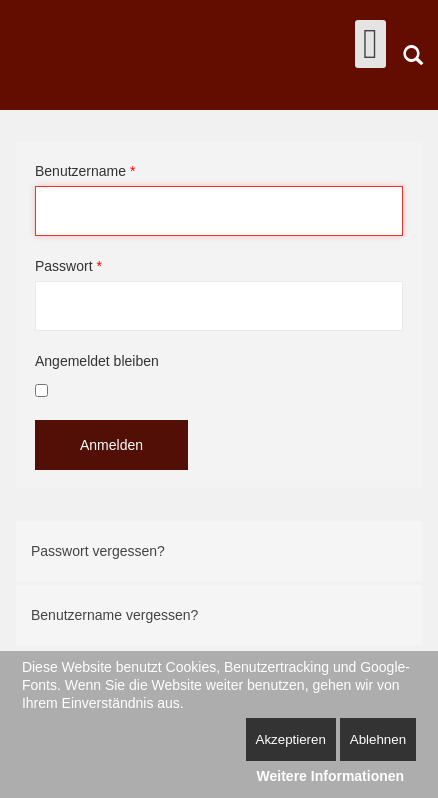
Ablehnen (378, 739)
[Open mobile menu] (370, 44)
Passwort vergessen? (98, 551)
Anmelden (111, 445)
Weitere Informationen (331, 776)
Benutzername (85, 171)
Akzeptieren (291, 739)
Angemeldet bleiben (97, 361)
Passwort (68, 266)
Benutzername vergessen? (114, 615)
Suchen (413, 55)
